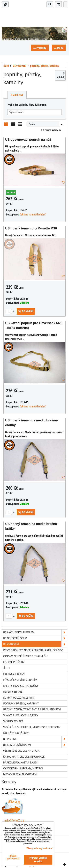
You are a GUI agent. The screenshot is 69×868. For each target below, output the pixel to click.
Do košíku (26, 311)
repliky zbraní (13, 692)
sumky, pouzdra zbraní (19, 697)
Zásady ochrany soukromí (39, 848)
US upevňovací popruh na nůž (28, 140)
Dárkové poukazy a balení (21, 762)
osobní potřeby (14, 662)
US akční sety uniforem (35, 632)
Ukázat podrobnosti (13, 857)
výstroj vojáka (13, 721)
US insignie (35, 739)
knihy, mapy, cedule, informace (24, 756)
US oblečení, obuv (35, 638)
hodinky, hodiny (14, 674)
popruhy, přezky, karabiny (21, 703)
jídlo (6, 668)
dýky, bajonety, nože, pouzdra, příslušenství (33, 650)
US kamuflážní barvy (35, 745)
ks (10, 311)
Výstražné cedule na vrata (21, 751)
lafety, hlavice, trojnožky (21, 686)
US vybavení (35, 644)
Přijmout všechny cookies (38, 860)
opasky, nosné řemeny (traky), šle (26, 656)
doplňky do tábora (16, 733)
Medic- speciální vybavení (20, 774)
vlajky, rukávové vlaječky (21, 715)
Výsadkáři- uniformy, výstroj (23, 768)
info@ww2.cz (14, 820)
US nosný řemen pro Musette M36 (31, 228)
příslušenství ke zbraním (20, 680)
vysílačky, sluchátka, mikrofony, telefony (32, 727)
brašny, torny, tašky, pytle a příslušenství (32, 709)
